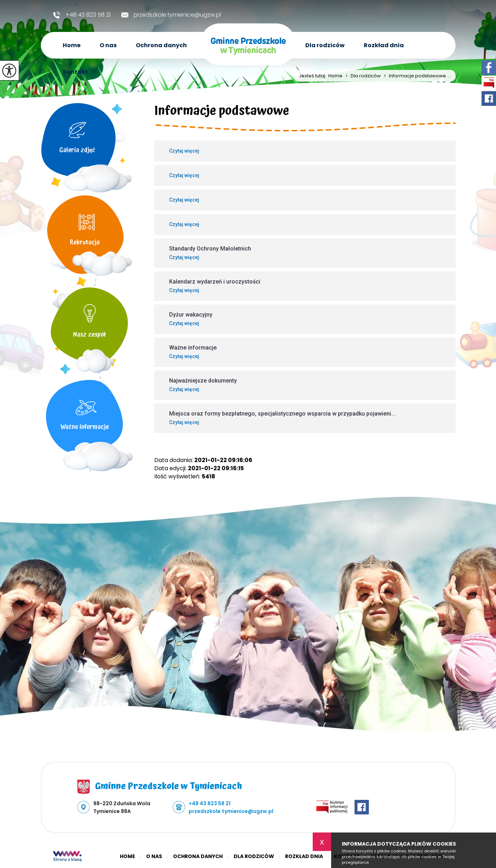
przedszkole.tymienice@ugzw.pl (171, 15)
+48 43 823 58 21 (82, 15)
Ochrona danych (161, 45)
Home (72, 45)
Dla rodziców (325, 45)
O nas (108, 45)
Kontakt (75, 72)
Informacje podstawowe (222, 112)
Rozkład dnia (384, 45)
